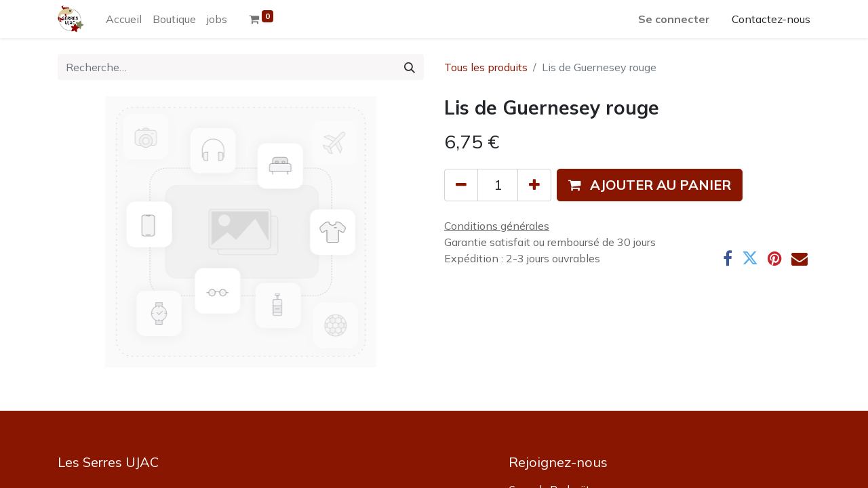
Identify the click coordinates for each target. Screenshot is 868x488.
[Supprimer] (461, 185)
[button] (650, 185)
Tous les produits (486, 67)
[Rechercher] (410, 67)
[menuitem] (124, 19)
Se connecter (674, 19)
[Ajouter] (534, 185)
